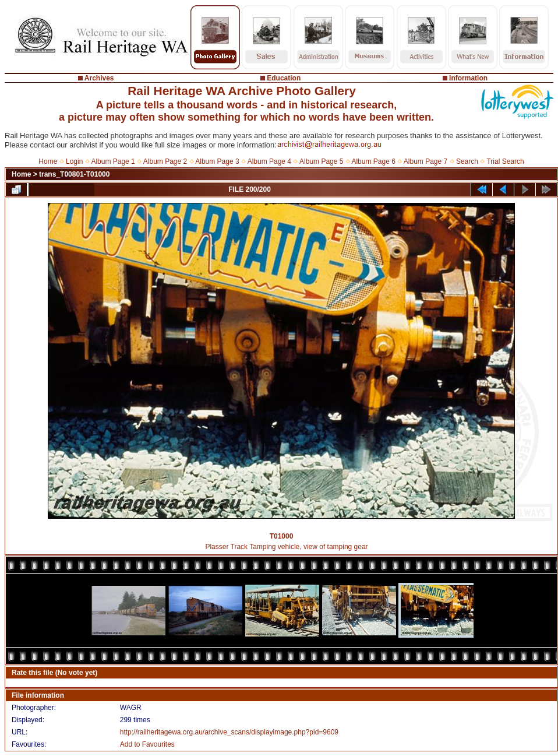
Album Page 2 (165, 161)
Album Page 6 (373, 161)
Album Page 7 (425, 161)
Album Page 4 (269, 161)
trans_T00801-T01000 (74, 174)
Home (48, 161)
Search (467, 161)
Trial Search (505, 161)
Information (468, 78)
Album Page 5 (321, 161)
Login (74, 161)
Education (284, 78)
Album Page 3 (217, 161)
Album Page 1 (113, 161)
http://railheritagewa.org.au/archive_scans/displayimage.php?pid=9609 (229, 732)
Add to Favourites (147, 744)
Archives (99, 78)
